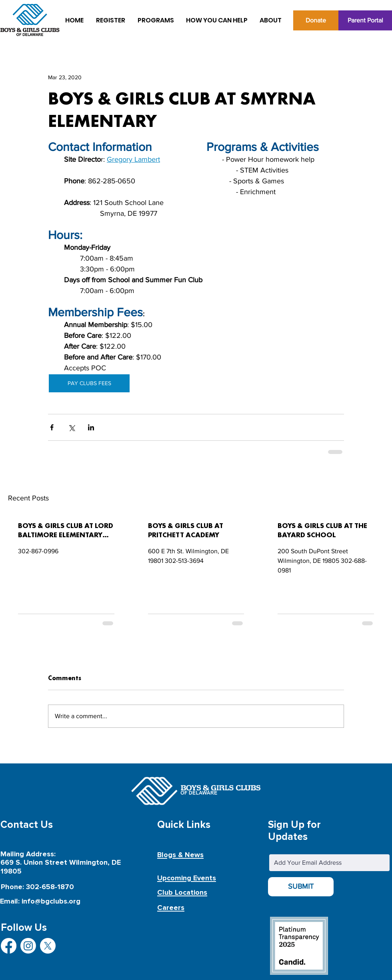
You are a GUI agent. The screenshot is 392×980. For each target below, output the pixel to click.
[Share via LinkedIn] (91, 427)
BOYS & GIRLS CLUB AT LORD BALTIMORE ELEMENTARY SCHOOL (66, 531)
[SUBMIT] (301, 887)
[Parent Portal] (365, 20)
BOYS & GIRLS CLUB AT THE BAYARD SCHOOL (322, 531)
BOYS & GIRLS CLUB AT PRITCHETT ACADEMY (186, 531)
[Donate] (316, 20)
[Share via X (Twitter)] (71, 427)
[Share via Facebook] (52, 427)
